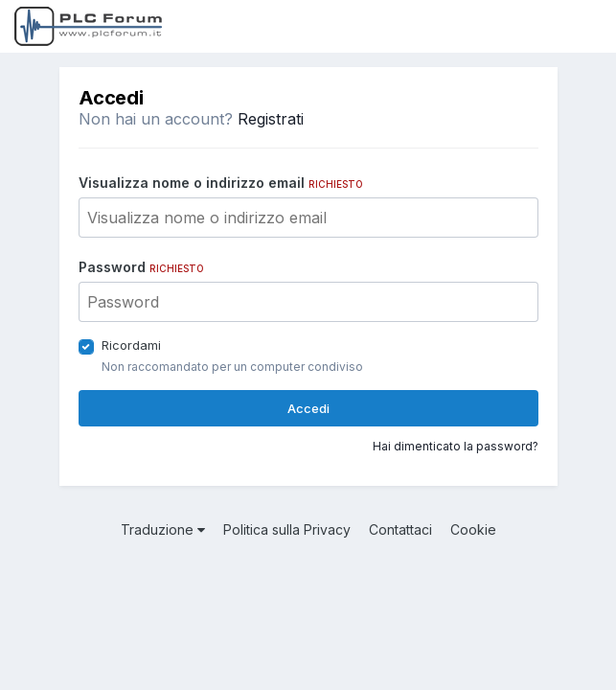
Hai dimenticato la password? (456, 446)
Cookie (473, 529)
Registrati (271, 119)
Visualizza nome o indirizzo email (221, 183)
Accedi (308, 408)
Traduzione (163, 529)
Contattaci (400, 529)
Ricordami (131, 345)
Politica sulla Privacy (287, 529)
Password (141, 267)
